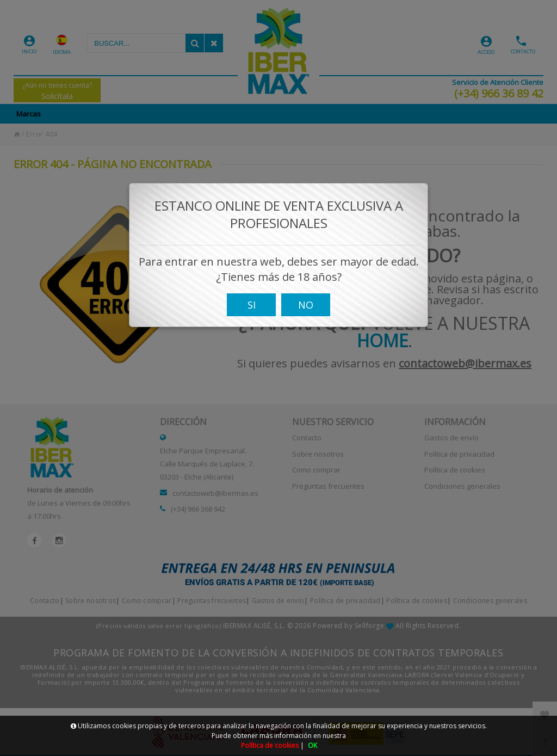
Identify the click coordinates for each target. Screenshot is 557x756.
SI (252, 311)
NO (306, 311)
